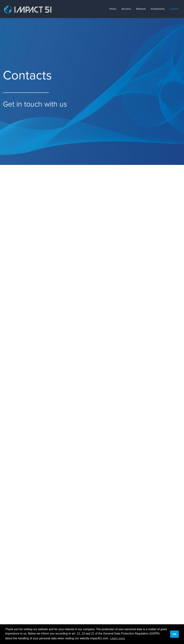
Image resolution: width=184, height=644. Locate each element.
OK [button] (174, 634)
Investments (158, 9)
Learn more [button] (118, 638)
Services (126, 9)
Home (113, 9)
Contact (174, 9)
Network (141, 9)
